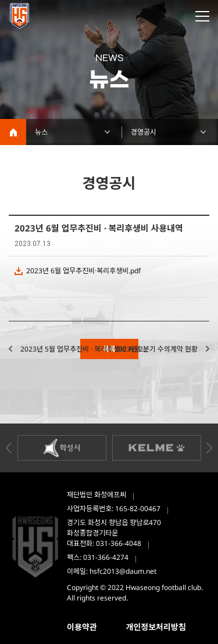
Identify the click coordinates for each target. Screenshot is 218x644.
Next (209, 448)
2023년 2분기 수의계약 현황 (156, 349)
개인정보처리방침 (156, 627)
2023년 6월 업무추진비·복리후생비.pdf (83, 271)
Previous (9, 448)
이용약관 (82, 627)
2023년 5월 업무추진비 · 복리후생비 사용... (83, 349)
